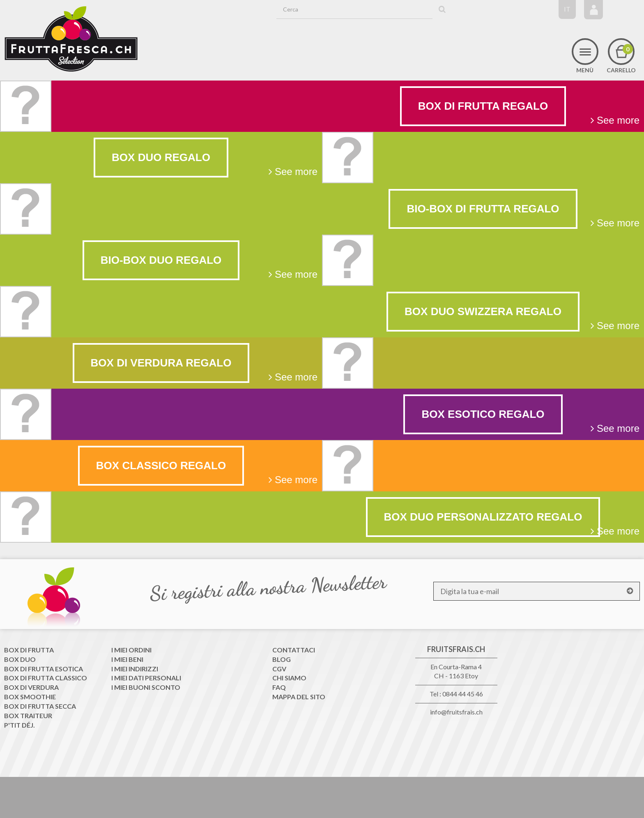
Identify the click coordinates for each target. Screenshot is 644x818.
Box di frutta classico (46, 678)
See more (615, 120)
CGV (279, 669)
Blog (282, 659)
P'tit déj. (20, 725)
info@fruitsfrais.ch (456, 712)
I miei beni (127, 659)
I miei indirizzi (135, 669)
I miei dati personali (146, 678)
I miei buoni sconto (146, 687)
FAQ (279, 687)
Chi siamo (289, 678)
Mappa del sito (299, 697)
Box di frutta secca (40, 706)
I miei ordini (131, 650)
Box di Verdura (31, 687)
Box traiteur (28, 715)
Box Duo (20, 659)
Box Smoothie (30, 697)
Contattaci (294, 650)
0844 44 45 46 (463, 694)
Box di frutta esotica (44, 669)
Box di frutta (29, 650)
